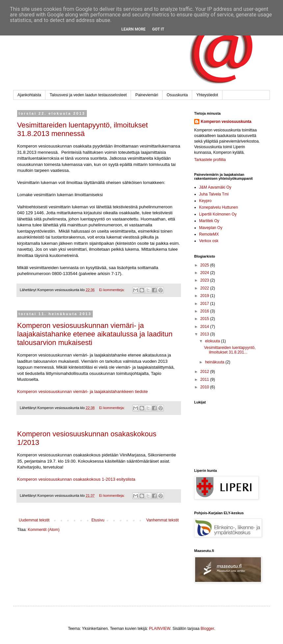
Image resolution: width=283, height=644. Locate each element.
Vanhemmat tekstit (163, 520)
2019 (205, 296)
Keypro (205, 201)
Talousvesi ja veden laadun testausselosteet (88, 95)
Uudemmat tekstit (34, 520)
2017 (205, 304)
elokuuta (213, 341)
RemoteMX (209, 234)
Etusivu (98, 520)
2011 (205, 379)
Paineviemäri (147, 95)
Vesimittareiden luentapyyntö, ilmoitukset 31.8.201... (230, 350)
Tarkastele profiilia (210, 160)
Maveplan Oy (211, 228)
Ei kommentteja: (112, 290)
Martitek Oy (209, 221)
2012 (205, 372)
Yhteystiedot (207, 95)
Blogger (207, 629)
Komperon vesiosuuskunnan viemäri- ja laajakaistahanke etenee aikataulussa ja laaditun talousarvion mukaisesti (95, 334)
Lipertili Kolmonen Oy (218, 214)
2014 (205, 327)
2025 (205, 265)
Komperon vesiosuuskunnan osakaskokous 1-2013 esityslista (76, 479)
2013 (205, 334)
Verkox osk (209, 241)
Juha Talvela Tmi (214, 194)
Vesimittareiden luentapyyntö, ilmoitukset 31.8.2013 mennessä (82, 129)
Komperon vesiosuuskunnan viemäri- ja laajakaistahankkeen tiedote (82, 391)
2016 (205, 311)
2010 (205, 387)
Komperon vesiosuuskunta (226, 122)
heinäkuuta (215, 362)
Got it (158, 29)
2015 (205, 319)
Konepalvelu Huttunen (219, 207)
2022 (205, 288)
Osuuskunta (177, 95)
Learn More (134, 29)
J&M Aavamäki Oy (215, 187)
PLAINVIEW (160, 629)
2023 (205, 280)
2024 (205, 273)
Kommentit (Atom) (44, 530)
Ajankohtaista (29, 95)
